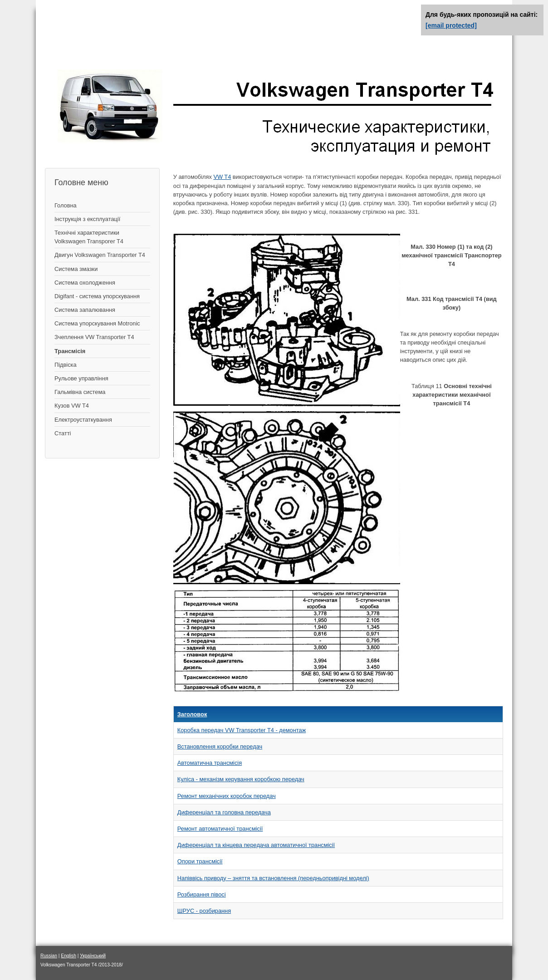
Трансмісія (70, 351)
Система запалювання (85, 310)
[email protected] (451, 25)
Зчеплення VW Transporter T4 (94, 337)
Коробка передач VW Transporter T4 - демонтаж (242, 730)
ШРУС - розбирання (204, 911)
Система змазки (76, 269)
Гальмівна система (80, 392)
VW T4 (222, 177)
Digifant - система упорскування (97, 296)
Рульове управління (81, 378)
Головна (66, 205)
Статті (63, 433)
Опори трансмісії (200, 861)
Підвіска (66, 365)
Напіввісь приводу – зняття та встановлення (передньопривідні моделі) (273, 878)
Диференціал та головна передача (224, 812)
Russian (49, 956)
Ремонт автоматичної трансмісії (220, 829)
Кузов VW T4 (72, 406)
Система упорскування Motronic (97, 323)
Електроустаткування (83, 420)
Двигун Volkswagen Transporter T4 (100, 255)
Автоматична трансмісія (210, 763)
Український (93, 956)
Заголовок (192, 714)
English (68, 956)
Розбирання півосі (202, 894)
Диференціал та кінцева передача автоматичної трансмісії (256, 845)
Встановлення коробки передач (220, 746)
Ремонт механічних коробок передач (227, 796)
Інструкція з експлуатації (87, 219)
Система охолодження (85, 283)
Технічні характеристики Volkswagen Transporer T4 (89, 237)
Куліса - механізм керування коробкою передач (241, 779)
